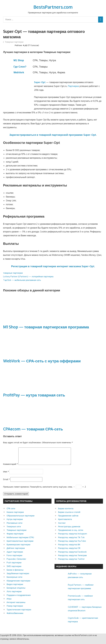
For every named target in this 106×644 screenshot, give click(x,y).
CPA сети (11, 512)
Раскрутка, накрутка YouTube (72, 544)
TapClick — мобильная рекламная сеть (22, 280)
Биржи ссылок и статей (69, 515)
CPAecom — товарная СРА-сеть (33, 429)
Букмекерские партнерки (18, 548)
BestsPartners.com (53, 7)
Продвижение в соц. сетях (71, 533)
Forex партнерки (14, 559)
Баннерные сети (14, 580)
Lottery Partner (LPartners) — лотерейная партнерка (28, 276)
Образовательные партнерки (20, 519)
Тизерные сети (14, 530)
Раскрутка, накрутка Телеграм (72, 559)
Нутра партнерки (15, 523)
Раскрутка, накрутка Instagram (73, 537)
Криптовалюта (65, 523)
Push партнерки (14, 566)
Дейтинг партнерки (16, 551)
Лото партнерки (14, 595)
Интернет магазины (16, 606)
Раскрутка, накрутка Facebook (72, 555)
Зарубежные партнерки (18, 577)
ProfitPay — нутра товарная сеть (34, 395)
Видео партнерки (15, 588)
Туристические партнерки (19, 613)
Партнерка (73, 86)
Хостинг (62, 526)
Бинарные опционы (16, 591)
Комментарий (10, 467)
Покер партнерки (15, 609)
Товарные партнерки (14, 42)
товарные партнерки (13, 273)
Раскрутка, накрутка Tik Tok (71, 541)
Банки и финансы (15, 573)
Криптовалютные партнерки (20, 544)
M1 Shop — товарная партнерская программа (46, 327)
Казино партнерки (15, 515)
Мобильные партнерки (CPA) (20, 541)
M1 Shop (19, 60)
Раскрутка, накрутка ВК (69, 548)
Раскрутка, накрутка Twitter (71, 562)
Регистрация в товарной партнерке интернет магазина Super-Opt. (53, 266)
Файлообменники (15, 616)
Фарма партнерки (15, 537)
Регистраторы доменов (69, 530)
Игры (9, 602)
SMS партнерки (14, 570)
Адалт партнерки (15, 555)
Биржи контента (66, 512)
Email (6, 483)
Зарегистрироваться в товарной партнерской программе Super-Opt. (53, 135)
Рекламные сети (14, 526)
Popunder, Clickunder (16, 562)
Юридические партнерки (18, 584)
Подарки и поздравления (19, 598)
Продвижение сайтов (68, 519)
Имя (6, 475)
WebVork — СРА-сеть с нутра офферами (42, 361)
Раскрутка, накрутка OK (69, 551)
